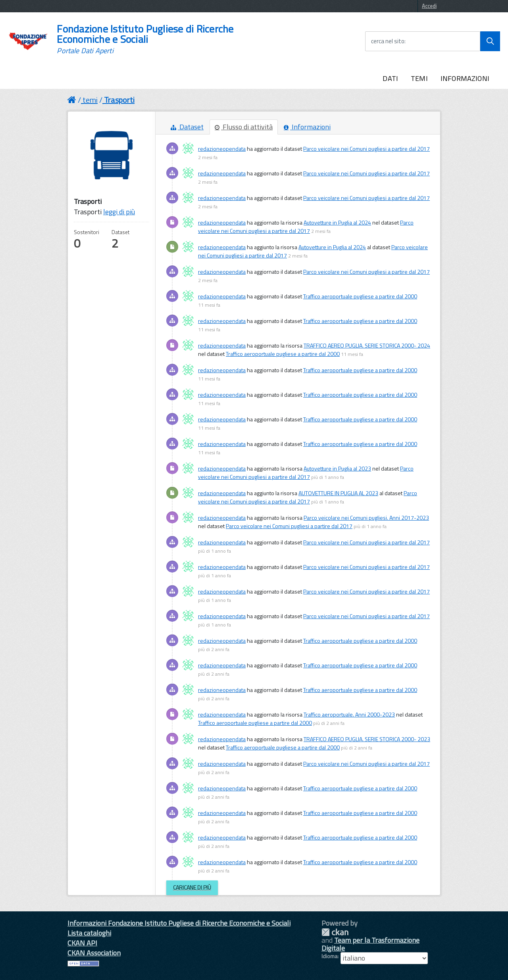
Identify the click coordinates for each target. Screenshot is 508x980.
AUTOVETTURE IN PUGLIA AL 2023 (338, 493)
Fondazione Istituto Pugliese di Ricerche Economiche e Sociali (145, 39)
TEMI (419, 78)
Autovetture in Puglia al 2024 (337, 222)
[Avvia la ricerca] (490, 41)
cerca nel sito (388, 41)
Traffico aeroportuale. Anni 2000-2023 (349, 714)
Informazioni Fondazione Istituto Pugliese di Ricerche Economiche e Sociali (179, 923)
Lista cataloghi (89, 933)
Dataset (187, 127)
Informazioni (307, 127)
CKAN (335, 932)
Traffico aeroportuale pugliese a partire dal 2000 (360, 296)
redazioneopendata (222, 149)
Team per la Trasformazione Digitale (370, 944)
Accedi (429, 6)
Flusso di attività (244, 127)
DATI (390, 78)
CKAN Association (94, 953)
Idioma (329, 956)
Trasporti (119, 100)
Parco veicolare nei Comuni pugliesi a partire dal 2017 (367, 149)
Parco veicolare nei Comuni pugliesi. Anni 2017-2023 (366, 518)
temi (90, 100)
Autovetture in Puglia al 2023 (337, 468)
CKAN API (82, 943)
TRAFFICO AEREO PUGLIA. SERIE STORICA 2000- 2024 (367, 345)
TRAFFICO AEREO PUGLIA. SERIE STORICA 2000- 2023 (367, 739)
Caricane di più (192, 887)
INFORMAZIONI (465, 78)
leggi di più (119, 212)
